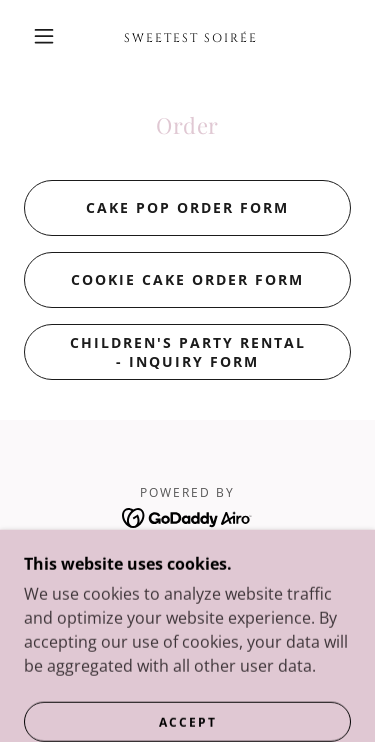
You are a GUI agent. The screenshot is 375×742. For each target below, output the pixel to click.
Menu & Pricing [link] (187, 589)
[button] (44, 36)
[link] (191, 36)
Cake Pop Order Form (187, 207)
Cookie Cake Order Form (187, 279)
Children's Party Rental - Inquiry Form (188, 352)
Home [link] (187, 564)
